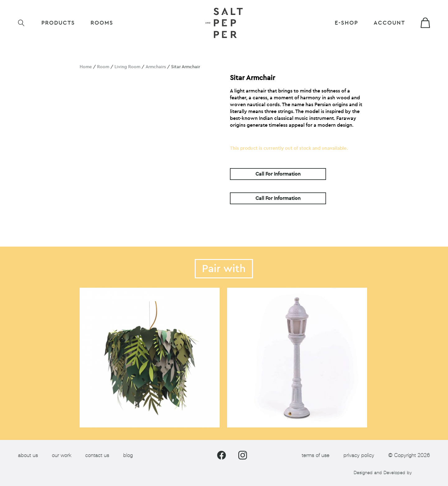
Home (86, 67)
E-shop (346, 23)
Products (58, 23)
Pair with (224, 269)
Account (389, 23)
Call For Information (278, 174)
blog (128, 455)
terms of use (316, 455)
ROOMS (102, 23)
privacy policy (359, 455)
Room (103, 67)
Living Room (127, 67)
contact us (97, 455)
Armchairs (156, 67)
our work (62, 455)
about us (28, 455)
